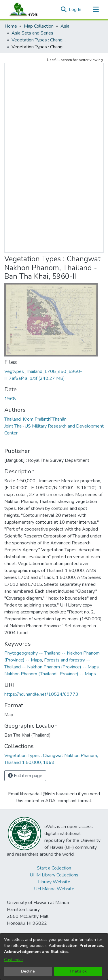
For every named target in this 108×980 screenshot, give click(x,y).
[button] (64, 9)
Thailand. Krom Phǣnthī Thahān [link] (35, 419)
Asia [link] (65, 26)
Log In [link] (75, 9)
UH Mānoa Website (54, 889)
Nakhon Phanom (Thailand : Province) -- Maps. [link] (51, 674)
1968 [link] (10, 399)
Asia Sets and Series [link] (32, 33)
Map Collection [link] (39, 26)
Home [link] (11, 26)
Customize (13, 960)
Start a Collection (54, 868)
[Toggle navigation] (96, 9)
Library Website (54, 882)
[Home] (29, 9)
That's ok (78, 971)
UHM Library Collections (54, 875)
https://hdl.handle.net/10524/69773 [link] (41, 694)
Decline (28, 971)
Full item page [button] (25, 776)
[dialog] (54, 957)
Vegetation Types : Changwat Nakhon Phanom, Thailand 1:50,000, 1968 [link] (40, 40)
